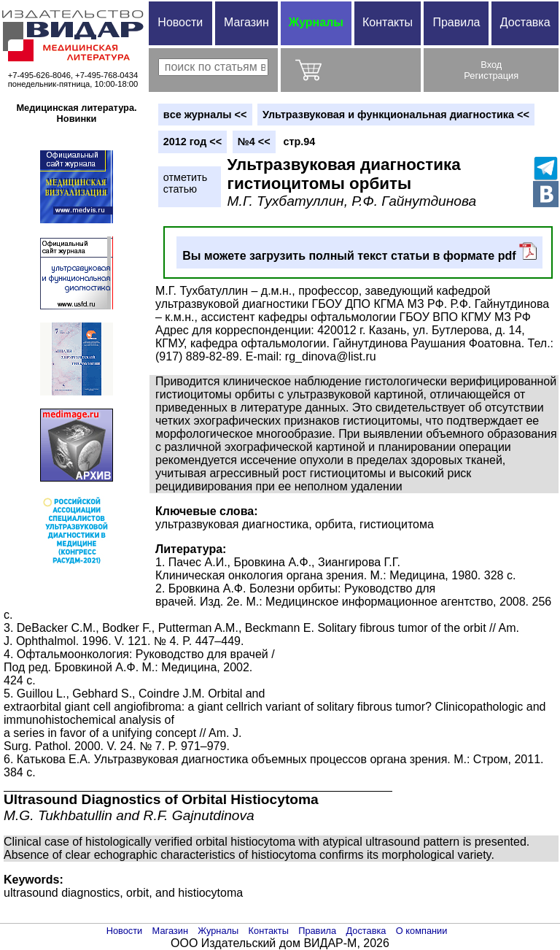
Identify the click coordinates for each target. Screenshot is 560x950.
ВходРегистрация (491, 70)
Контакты (388, 22)
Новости (180, 22)
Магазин (246, 22)
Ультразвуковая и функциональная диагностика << (396, 115)
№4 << (254, 142)
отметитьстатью (185, 183)
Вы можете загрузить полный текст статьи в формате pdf (359, 252)
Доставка (525, 22)
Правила (456, 22)
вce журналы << (205, 115)
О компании (422, 931)
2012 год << (192, 142)
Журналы (316, 22)
